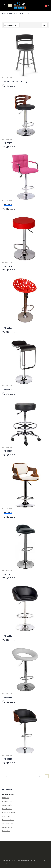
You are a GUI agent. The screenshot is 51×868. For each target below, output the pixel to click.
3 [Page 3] (43, 776)
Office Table (6, 816)
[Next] (47, 776)
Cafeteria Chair (7, 801)
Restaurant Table (8, 820)
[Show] (45, 25)
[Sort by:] (12, 25)
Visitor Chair (6, 831)
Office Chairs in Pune (9, 812)
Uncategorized (7, 827)
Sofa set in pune (8, 823)
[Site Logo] (20, 6)
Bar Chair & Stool (7, 78)
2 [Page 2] (39, 776)
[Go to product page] (25, 54)
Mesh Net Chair (7, 809)
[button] (4, 6)
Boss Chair (6, 798)
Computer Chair (7, 805)
